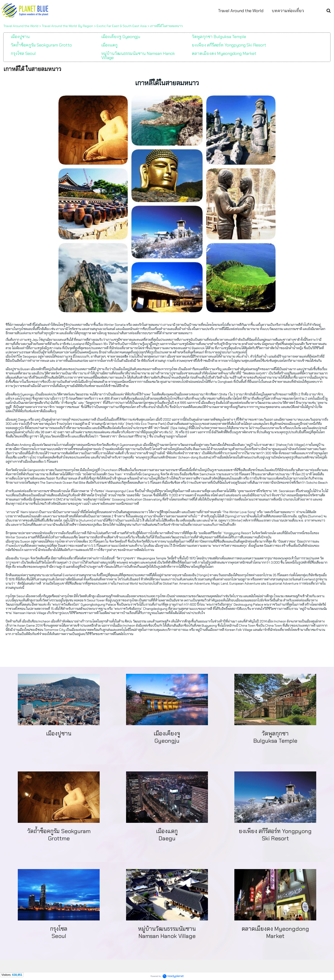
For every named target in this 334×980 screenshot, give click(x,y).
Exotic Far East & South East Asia (122, 26)
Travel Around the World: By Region (67, 26)
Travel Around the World (21, 26)
